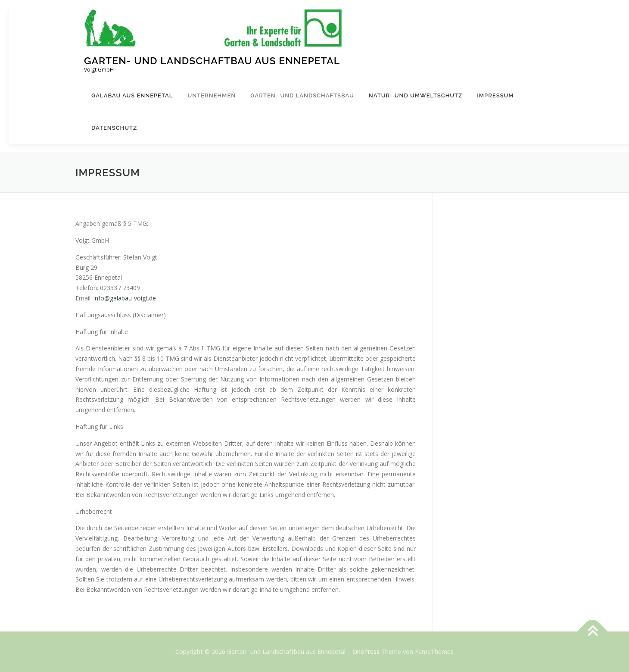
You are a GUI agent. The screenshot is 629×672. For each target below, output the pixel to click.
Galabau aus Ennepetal (132, 95)
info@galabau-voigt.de (125, 298)
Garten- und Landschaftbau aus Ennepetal (212, 61)
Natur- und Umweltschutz (416, 95)
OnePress (366, 652)
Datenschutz (114, 128)
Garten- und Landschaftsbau (302, 95)
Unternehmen (212, 95)
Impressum (495, 95)
